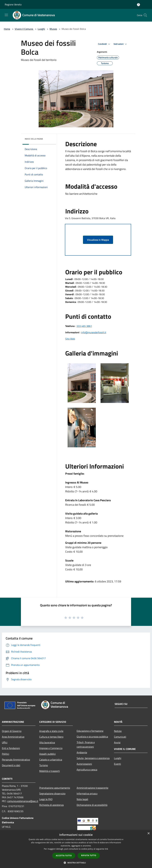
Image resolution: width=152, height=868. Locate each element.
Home (7, 29)
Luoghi (41, 29)
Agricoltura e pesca (87, 770)
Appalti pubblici (47, 754)
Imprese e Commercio (51, 748)
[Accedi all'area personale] (138, 5)
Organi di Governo (12, 731)
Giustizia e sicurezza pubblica (92, 737)
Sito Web (70, 339)
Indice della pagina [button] (34, 139)
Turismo (44, 765)
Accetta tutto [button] (64, 856)
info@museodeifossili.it (94, 332)
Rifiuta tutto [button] (89, 855)
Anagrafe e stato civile (51, 731)
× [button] (148, 834)
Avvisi (117, 742)
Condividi (104, 44)
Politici (6, 754)
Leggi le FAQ (46, 799)
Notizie (118, 731)
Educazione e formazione (90, 731)
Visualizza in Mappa (98, 240)
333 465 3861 (84, 326)
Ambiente (82, 752)
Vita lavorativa (47, 742)
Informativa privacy (87, 793)
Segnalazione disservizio (52, 793)
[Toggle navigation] (6, 15)
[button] (76, 863)
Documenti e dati (11, 765)
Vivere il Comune (24, 29)
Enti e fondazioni (11, 748)
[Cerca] (145, 15)
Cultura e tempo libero (51, 737)
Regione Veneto (13, 4)
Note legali (82, 799)
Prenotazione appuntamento (55, 788)
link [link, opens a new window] (106, 849)
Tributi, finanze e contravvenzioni (86, 744)
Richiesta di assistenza (51, 805)
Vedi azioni (121, 44)
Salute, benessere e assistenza (93, 758)
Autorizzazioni (84, 764)
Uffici (5, 742)
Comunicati (120, 737)
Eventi (117, 764)
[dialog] (76, 849)
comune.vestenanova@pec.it (23, 801)
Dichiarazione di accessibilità (92, 805)
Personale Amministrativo (16, 760)
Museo (53, 29)
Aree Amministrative (13, 737)
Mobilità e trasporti (50, 771)
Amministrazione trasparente (92, 788)
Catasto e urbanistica (51, 760)
